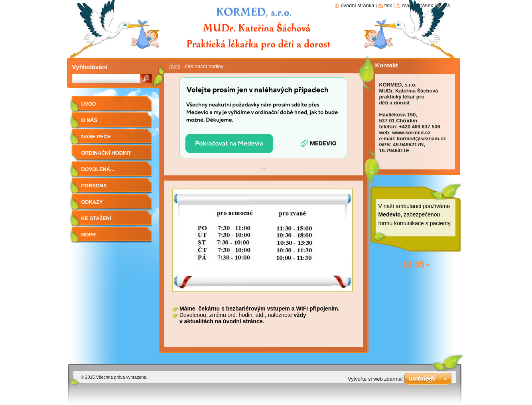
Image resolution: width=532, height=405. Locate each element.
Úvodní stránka (357, 5)
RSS (446, 5)
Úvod (175, 66)
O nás (90, 120)
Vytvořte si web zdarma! (375, 379)
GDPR (89, 235)
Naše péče (96, 137)
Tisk (388, 5)
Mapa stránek (418, 5)
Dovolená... (98, 169)
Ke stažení (96, 218)
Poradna (94, 186)
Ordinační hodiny (106, 153)
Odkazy (92, 202)
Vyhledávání (90, 67)
